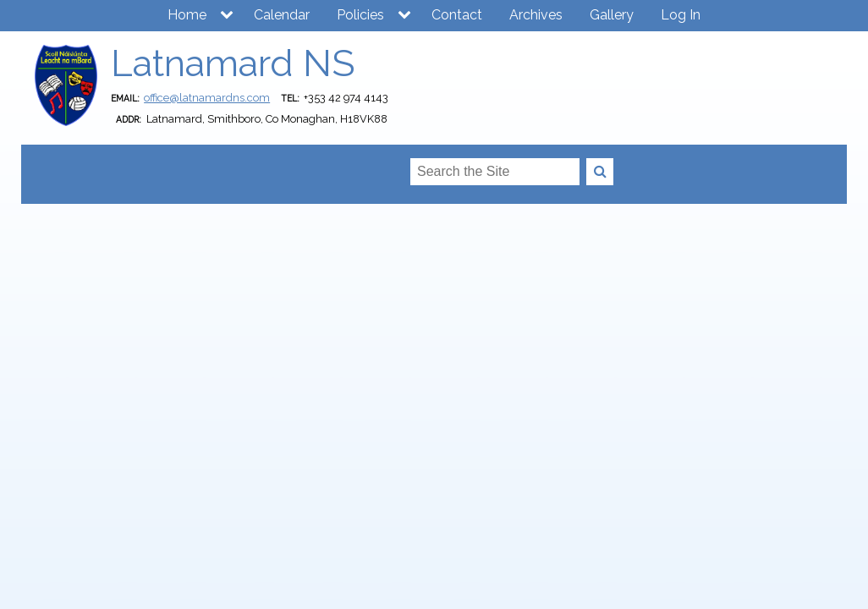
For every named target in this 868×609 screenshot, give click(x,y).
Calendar (282, 15)
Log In (681, 15)
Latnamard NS (233, 63)
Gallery (612, 15)
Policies (360, 15)
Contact (457, 15)
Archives (536, 15)
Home (187, 15)
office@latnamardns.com (207, 98)
